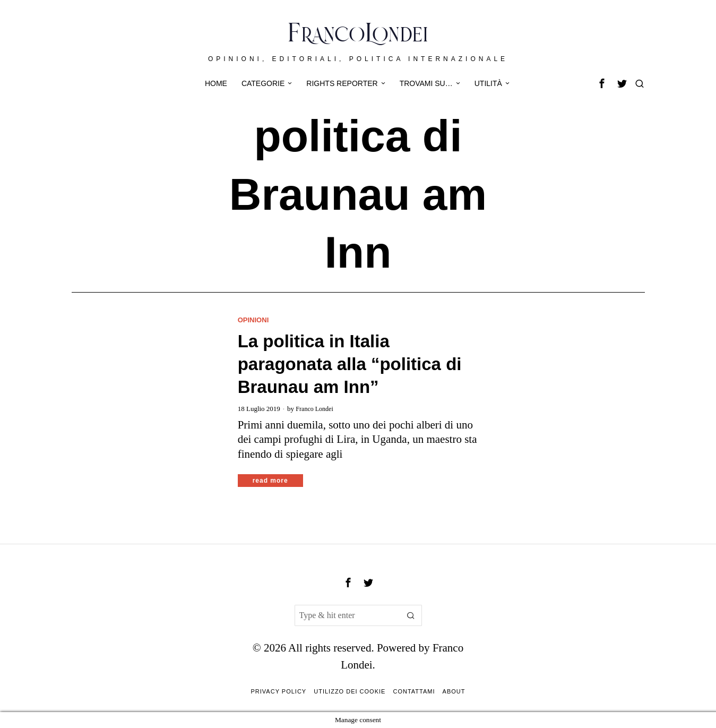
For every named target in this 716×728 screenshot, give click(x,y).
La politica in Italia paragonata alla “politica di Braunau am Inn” (350, 365)
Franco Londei (316, 409)
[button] (411, 615)
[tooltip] (602, 83)
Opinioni (255, 320)
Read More (270, 481)
